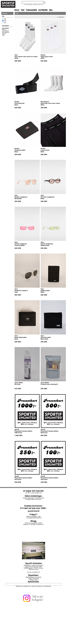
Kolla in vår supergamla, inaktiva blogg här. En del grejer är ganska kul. (34, 524)
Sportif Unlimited (33, 563)
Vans (3, 35)
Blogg (33, 521)
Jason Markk (5, 31)
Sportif (4, 34)
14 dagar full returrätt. (33, 491)
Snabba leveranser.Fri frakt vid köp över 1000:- (33, 507)
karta (37, 569)
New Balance (6, 32)
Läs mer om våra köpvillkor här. (33, 493)
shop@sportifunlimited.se (35, 518)
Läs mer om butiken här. (33, 572)
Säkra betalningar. (33, 496)
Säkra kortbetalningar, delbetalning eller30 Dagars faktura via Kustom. (33, 499)
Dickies (4, 30)
